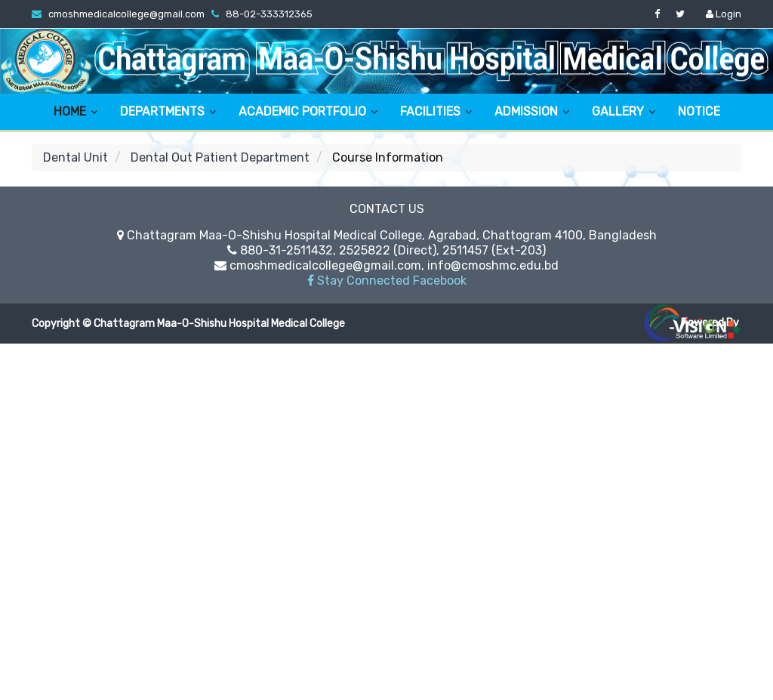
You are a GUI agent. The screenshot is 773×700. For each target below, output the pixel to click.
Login (724, 14)
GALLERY (618, 111)
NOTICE (699, 111)
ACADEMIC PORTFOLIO (302, 111)
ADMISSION (526, 111)
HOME (70, 111)
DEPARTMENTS (162, 111)
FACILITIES (430, 111)
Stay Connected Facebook (387, 281)
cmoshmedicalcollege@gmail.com (126, 14)
